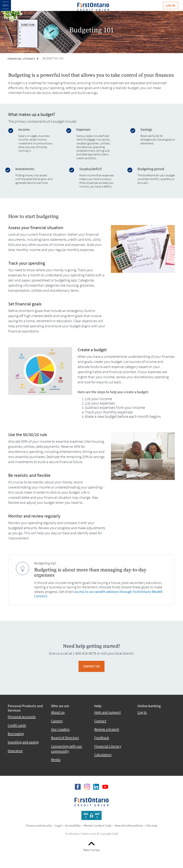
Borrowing (16, 734)
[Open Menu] (5, 5)
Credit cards (17, 725)
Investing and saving (23, 742)
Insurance (15, 751)
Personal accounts (22, 717)
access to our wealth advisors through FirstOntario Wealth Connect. (98, 594)
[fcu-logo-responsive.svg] (93, 7)
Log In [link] (170, 5)
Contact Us (91, 666)
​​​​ (91, 802)
